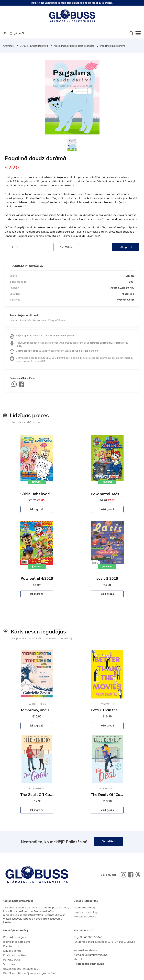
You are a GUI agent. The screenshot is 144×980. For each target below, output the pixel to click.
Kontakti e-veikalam (86, 950)
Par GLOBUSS (12, 960)
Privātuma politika (15, 955)
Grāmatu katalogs (85, 907)
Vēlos (66, 247)
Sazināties (108, 841)
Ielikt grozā (126, 247)
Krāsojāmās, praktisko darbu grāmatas (74, 46)
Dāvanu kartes (12, 951)
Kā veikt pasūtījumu (15, 937)
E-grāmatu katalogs (86, 912)
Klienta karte (11, 946)
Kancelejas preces (85, 916)
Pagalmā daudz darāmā (113, 46)
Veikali (78, 959)
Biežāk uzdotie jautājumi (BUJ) (22, 969)
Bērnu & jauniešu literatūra (34, 46)
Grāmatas (8, 46)
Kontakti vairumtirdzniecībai (91, 955)
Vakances (9, 964)
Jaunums (37, 482)
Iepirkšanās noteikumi (17, 942)
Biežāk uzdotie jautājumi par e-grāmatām (29, 973)
